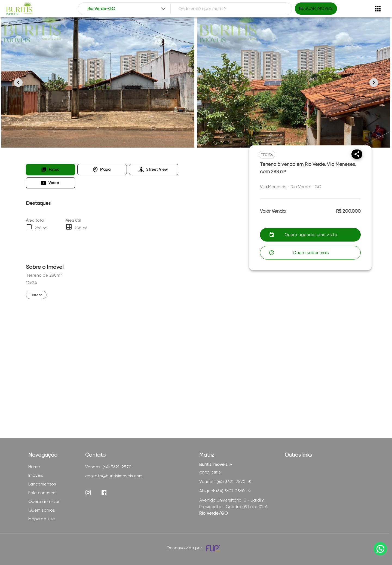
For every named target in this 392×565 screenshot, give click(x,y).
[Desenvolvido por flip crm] (214, 548)
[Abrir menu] (378, 9)
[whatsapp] (380, 549)
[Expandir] (163, 9)
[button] (50, 169)
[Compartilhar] (357, 154)
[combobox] (127, 9)
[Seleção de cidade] (127, 9)
